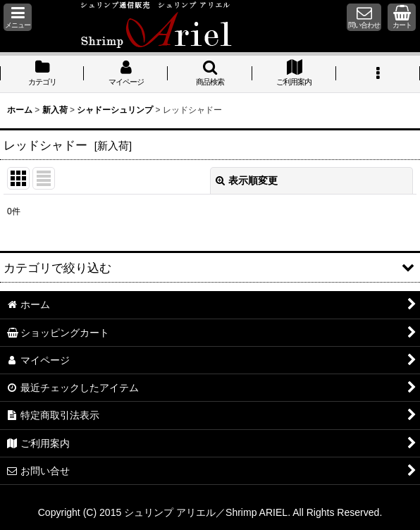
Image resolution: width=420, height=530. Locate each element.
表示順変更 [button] (247, 180)
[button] (18, 17)
